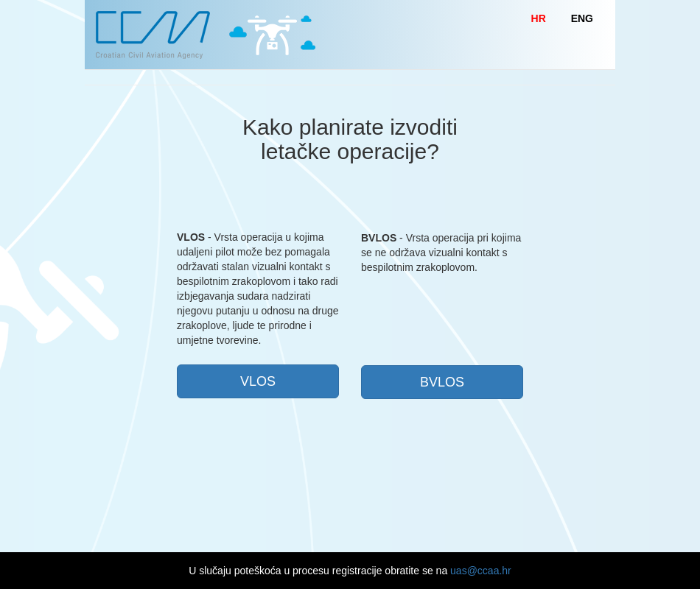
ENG (582, 18)
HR (539, 18)
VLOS (258, 381)
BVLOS (442, 382)
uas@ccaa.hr (481, 571)
